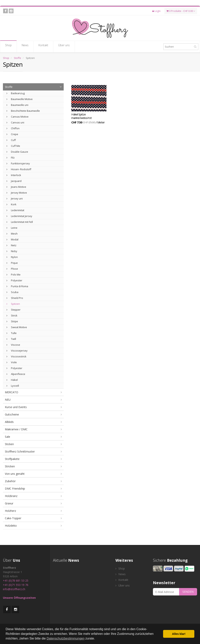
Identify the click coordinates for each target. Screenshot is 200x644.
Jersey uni (15, 198)
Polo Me (13, 275)
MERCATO (12, 392)
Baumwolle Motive (20, 99)
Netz (11, 245)
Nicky (12, 251)
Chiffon (13, 128)
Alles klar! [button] (179, 634)
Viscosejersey (17, 351)
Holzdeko (11, 526)
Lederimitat (15, 210)
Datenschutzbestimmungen (66, 638)
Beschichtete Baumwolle (23, 111)
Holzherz (10, 511)
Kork (11, 204)
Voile (12, 362)
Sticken (9, 444)
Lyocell (13, 386)
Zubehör (10, 481)
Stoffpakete (12, 459)
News (25, 46)
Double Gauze (17, 152)
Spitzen (13, 304)
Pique (12, 263)
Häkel (12, 380)
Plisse (12, 269)
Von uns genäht (15, 474)
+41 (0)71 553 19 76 (16, 585)
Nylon (12, 257)
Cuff (11, 140)
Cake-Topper (13, 518)
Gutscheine (12, 414)
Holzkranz (11, 496)
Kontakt (43, 46)
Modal (12, 239)
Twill (11, 339)
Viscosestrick (16, 356)
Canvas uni (15, 122)
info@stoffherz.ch (14, 589)
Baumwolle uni (17, 105)
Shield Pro (15, 298)
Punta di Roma (17, 286)
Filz (11, 158)
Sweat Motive (17, 327)
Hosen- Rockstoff (19, 169)
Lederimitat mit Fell (20, 222)
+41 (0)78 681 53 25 (16, 581)
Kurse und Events (16, 407)
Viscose (13, 345)
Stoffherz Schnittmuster (20, 451)
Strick (12, 315)
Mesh (12, 234)
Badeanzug (16, 93)
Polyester (14, 280)
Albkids (9, 422)
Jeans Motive (16, 187)
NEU (8, 400)
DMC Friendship (15, 489)
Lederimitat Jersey (19, 216)
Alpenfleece (16, 374)
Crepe (12, 134)
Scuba (12, 292)
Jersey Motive (17, 193)
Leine (12, 228)
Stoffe (17, 58)
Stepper (13, 310)
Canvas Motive (17, 117)
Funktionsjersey (18, 163)
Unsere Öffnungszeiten (19, 598)
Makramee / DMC (16, 429)
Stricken (10, 466)
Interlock (14, 175)
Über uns (64, 46)
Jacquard (14, 181)
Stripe (12, 321)
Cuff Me (13, 146)
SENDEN (188, 592)
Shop (8, 46)
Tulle (12, 333)
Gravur (9, 503)
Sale (8, 437)
